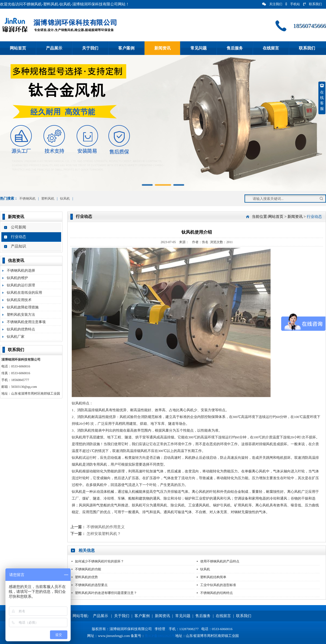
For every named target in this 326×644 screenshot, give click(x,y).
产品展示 (54, 48)
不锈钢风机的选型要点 (91, 585)
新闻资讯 (162, 48)
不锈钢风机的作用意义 (106, 527)
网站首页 (18, 48)
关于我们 (90, 48)
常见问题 (199, 48)
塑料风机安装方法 (21, 315)
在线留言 (271, 48)
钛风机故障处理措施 (23, 307)
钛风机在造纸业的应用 (24, 292)
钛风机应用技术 (19, 300)
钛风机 (65, 199)
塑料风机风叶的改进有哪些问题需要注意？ (106, 593)
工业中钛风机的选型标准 (218, 585)
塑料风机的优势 (86, 577)
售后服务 (235, 48)
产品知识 (18, 246)
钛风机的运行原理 (21, 285)
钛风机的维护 (17, 278)
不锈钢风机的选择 (21, 270)
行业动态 (18, 237)
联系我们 (313, 4)
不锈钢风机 (27, 199)
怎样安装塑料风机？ (104, 534)
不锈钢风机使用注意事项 (26, 322)
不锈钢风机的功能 (88, 569)
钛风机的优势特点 (21, 329)
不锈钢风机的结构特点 (217, 593)
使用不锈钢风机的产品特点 (220, 561)
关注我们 (272, 4)
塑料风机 (48, 199)
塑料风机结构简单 (213, 577)
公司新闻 (18, 227)
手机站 (293, 4)
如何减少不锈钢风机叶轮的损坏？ (99, 561)
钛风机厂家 (16, 337)
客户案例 (126, 48)
